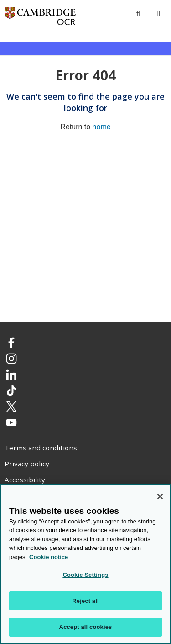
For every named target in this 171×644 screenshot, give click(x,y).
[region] (85, 564)
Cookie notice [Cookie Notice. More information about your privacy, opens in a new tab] (49, 557)
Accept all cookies (86, 627)
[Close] (160, 496)
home (102, 127)
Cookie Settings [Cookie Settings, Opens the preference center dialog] (85, 575)
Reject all (85, 601)
